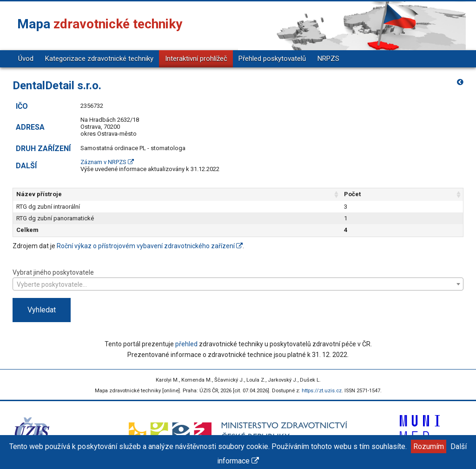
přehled (186, 344)
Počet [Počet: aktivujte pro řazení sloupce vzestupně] (352, 194)
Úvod (26, 59)
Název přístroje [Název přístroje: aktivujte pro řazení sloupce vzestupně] (39, 194)
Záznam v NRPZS (107, 162)
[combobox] (238, 284)
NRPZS (328, 59)
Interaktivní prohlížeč (196, 59)
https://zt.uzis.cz (322, 391)
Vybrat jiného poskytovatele (238, 279)
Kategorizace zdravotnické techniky (99, 59)
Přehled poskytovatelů (272, 59)
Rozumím (429, 446)
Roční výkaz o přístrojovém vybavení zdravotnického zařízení (150, 246)
